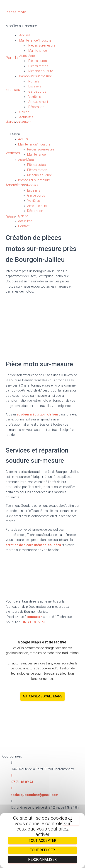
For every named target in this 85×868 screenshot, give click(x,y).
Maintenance (38, 51)
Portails (34, 81)
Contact (25, 122)
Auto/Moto (27, 56)
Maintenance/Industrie (35, 40)
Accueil (24, 35)
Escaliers (35, 86)
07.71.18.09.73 (34, 622)
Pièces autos (38, 61)
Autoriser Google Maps (42, 696)
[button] (42, 134)
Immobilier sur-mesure (35, 76)
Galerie (24, 112)
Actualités (26, 117)
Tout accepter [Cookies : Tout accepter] (42, 841)
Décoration (36, 107)
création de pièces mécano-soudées (33, 545)
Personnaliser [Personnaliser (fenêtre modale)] (42, 860)
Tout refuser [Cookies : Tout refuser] (42, 850)
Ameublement (38, 102)
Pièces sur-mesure (42, 45)
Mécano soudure (41, 71)
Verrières (35, 97)
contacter (35, 617)
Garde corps (37, 91)
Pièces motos (38, 66)
